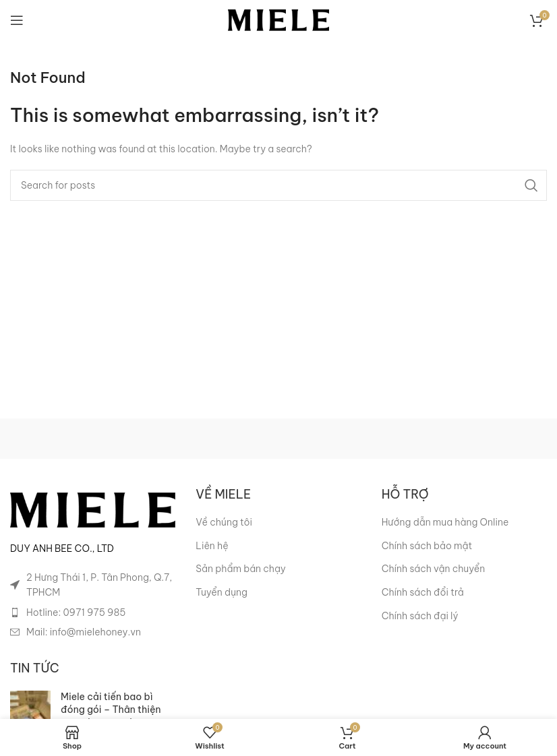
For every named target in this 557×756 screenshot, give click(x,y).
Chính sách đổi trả (423, 592)
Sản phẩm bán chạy (240, 569)
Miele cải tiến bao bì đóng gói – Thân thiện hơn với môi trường (111, 710)
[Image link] (93, 509)
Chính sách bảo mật (427, 546)
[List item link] (93, 612)
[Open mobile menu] (17, 20)
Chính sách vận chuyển (434, 569)
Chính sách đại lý (420, 616)
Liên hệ (212, 546)
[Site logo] (278, 20)
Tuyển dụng (222, 592)
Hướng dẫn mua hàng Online (445, 522)
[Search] (278, 185)
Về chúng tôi (224, 522)
